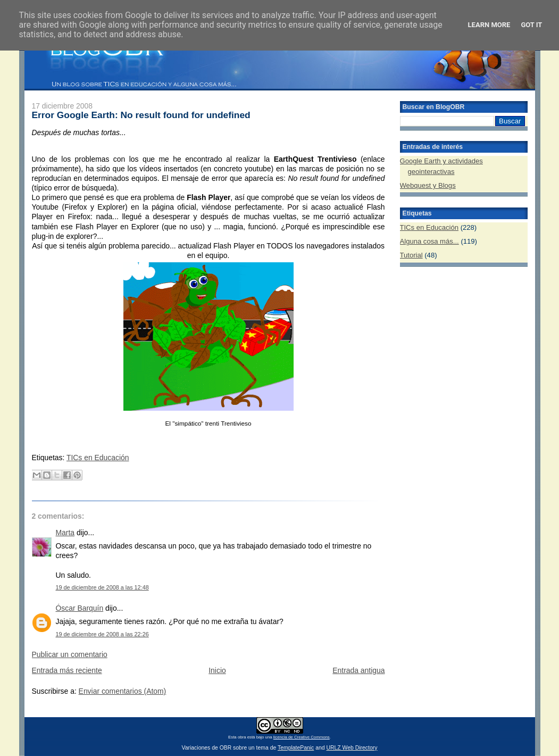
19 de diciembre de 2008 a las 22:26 (102, 634)
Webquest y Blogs (428, 185)
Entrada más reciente (67, 670)
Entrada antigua (358, 670)
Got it (531, 25)
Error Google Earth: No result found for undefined (141, 115)
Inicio (217, 670)
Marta (65, 533)
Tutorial (411, 255)
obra (242, 737)
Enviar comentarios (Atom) (123, 691)
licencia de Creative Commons (302, 737)
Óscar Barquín (80, 608)
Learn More (489, 25)
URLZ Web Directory (352, 748)
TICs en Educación (98, 458)
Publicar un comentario (70, 654)
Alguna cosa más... (429, 241)
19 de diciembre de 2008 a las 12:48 (102, 587)
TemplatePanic (296, 748)
